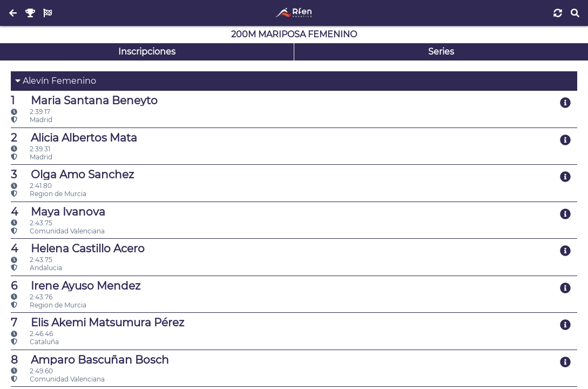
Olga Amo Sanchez (72, 175)
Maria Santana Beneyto (84, 100)
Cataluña (35, 342)
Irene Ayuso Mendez (76, 286)
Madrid (32, 120)
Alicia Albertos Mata (74, 138)
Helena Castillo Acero (78, 249)
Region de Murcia (49, 194)
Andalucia (36, 268)
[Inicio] (294, 13)
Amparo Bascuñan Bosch (90, 360)
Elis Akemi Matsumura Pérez (97, 323)
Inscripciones (147, 52)
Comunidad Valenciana (58, 231)
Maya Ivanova (58, 212)
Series (441, 52)
